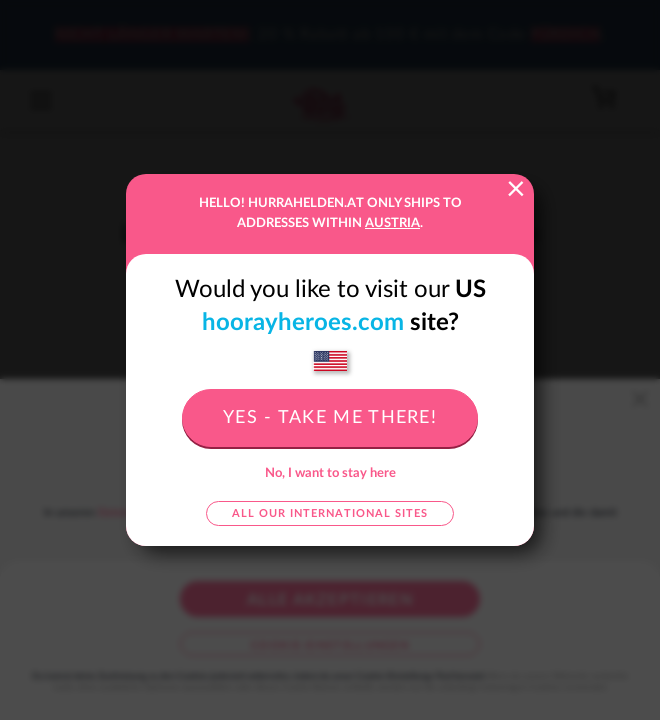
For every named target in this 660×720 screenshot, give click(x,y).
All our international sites (330, 513)
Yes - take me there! (330, 418)
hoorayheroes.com (303, 323)
